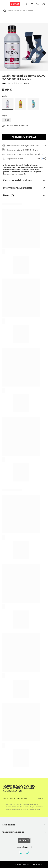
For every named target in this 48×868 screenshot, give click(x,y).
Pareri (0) (6, 83)
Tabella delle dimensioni (17, 125)
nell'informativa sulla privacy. (32, 809)
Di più (43, 146)
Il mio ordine (8, 825)
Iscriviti (41, 798)
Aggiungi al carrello (24, 137)
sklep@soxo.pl (24, 847)
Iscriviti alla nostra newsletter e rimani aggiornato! (19, 788)
